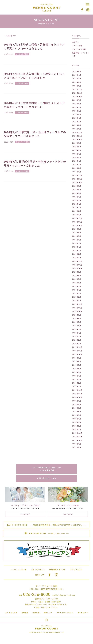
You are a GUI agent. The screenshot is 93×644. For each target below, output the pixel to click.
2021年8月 (77, 276)
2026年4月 (77, 75)
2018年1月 (77, 429)
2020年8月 (77, 319)
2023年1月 (77, 215)
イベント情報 (77, 46)
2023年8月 (77, 190)
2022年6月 (77, 240)
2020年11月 (77, 308)
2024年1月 (77, 172)
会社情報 (36, 613)
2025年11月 (77, 93)
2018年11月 (77, 394)
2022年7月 (77, 236)
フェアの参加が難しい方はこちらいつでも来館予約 (46, 469)
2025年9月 (77, 100)
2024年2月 (77, 168)
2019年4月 (77, 376)
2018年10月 (77, 397)
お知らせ (76, 42)
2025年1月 (77, 129)
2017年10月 (77, 440)
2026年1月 (77, 86)
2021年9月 (77, 272)
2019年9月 (77, 358)
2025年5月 (77, 114)
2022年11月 (77, 222)
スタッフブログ (76, 570)
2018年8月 (77, 404)
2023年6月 (77, 197)
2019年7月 (77, 365)
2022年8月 (77, 233)
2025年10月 (77, 97)
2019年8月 (77, 362)
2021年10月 (77, 268)
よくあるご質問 (11, 613)
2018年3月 (77, 422)
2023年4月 (77, 204)
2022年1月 (77, 258)
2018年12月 (77, 390)
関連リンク (48, 613)
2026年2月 (77, 82)
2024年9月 (77, 143)
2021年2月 (77, 297)
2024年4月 (77, 161)
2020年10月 (77, 311)
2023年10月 (77, 183)
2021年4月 (77, 290)
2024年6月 (77, 154)
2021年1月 (77, 301)
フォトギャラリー (38, 570)
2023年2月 (77, 211)
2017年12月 (77, 433)
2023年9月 (77, 186)
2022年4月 (77, 247)
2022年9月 (77, 229)
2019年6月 (77, 369)
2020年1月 (77, 344)
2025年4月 (77, 118)
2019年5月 (77, 372)
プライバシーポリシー (65, 613)
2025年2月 (77, 125)
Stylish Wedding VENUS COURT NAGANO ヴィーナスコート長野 (46, 8)
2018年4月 (77, 419)
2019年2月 (77, 383)
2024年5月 (77, 157)
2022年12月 (77, 218)
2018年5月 (77, 415)
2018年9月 (77, 401)
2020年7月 (77, 322)
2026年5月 (77, 72)
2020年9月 (77, 315)
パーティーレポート (19, 570)
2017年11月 (77, 437)
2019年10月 (77, 354)
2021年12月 (77, 261)
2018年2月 (77, 426)
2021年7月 (77, 279)
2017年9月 (77, 444)
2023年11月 (77, 179)
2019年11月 (77, 351)
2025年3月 (77, 122)
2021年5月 (77, 286)
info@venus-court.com (66, 595)
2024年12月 (77, 132)
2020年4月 (77, 333)
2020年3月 (77, 336)
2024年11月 (77, 136)
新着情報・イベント (58, 570)
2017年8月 (77, 447)
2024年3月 (77, 165)
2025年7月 (77, 107)
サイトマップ (83, 613)
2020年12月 (77, 304)
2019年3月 (77, 379)
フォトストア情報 (79, 49)
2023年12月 (77, 175)
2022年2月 (77, 254)
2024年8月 (77, 147)
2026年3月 (77, 79)
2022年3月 (77, 251)
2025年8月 (77, 104)
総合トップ (40, 575)
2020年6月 (77, 326)
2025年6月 (77, 111)
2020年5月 (77, 329)
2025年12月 (77, 89)
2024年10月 (77, 140)
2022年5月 (77, 243)
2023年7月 (77, 193)
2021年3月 (77, 293)
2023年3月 (77, 208)
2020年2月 (77, 340)
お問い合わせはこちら (46, 478)
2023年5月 (77, 200)
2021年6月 (77, 283)
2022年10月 (77, 225)
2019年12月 (77, 347)
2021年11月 (77, 265)
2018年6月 (77, 412)
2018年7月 (77, 408)
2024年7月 (77, 150)
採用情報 (25, 613)
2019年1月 (77, 387)
